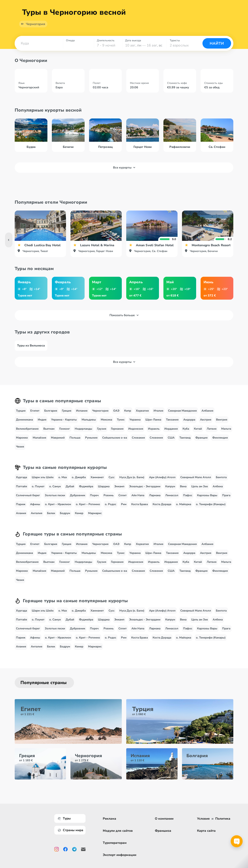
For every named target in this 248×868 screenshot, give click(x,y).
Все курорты (124, 172)
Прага (226, 500)
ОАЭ (116, 415)
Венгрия (222, 424)
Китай (198, 433)
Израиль (154, 433)
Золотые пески (55, 500)
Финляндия (220, 442)
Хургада (21, 482)
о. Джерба (79, 482)
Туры (64, 818)
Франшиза (163, 831)
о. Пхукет (38, 490)
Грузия (102, 433)
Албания (207, 415)
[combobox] (39, 48)
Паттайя (21, 490)
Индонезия (136, 433)
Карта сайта (206, 831)
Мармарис (95, 517)
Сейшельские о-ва (115, 442)
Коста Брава (140, 508)
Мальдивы (89, 424)
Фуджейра (86, 490)
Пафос (188, 500)
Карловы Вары (207, 500)
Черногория (36, 28)
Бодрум (65, 517)
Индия (42, 424)
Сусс (112, 482)
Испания (82, 415)
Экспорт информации (120, 855)
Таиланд (185, 442)
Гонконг (65, 433)
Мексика (106, 424)
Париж (21, 508)
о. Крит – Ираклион (58, 508)
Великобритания (27, 433)
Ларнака (155, 500)
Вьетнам (49, 433)
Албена (218, 490)
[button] (39, 48)
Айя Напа (138, 500)
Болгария (51, 415)
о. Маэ (63, 482)
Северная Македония (182, 415)
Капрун (170, 490)
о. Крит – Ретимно (88, 508)
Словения (156, 442)
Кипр (128, 415)
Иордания (171, 433)
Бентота (221, 482)
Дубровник (78, 500)
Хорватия (142, 415)
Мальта (226, 433)
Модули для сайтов (118, 831)
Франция (201, 442)
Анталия (37, 517)
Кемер (79, 517)
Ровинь (109, 500)
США (171, 442)
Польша (75, 442)
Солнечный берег (28, 500)
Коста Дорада (162, 508)
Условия (203, 819)
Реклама (109, 819)
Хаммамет (97, 482)
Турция (21, 415)
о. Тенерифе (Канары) (211, 508)
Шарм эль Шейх (43, 482)
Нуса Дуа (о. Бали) (132, 482)
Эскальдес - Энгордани (145, 490)
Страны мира (71, 830)
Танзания (172, 424)
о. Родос (111, 508)
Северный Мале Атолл (196, 482)
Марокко (22, 442)
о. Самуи (55, 490)
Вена (183, 490)
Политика (223, 819)
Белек (51, 517)
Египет (35, 415)
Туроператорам (115, 843)
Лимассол (172, 500)
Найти (217, 48)
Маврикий (58, 442)
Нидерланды (83, 433)
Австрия (206, 424)
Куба (186, 433)
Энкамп (119, 490)
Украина (135, 424)
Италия (158, 415)
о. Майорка (184, 508)
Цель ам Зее (200, 490)
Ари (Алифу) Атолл (162, 482)
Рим (124, 508)
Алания (21, 517)
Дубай (70, 490)
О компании (164, 819)
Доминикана (24, 424)
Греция (67, 415)
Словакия (138, 442)
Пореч (94, 500)
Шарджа (104, 490)
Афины (35, 508)
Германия (117, 433)
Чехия (20, 451)
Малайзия (39, 442)
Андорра (189, 424)
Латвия (212, 433)
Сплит (123, 500)
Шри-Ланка (153, 424)
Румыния (91, 442)
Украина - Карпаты (64, 424)
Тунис (121, 424)
